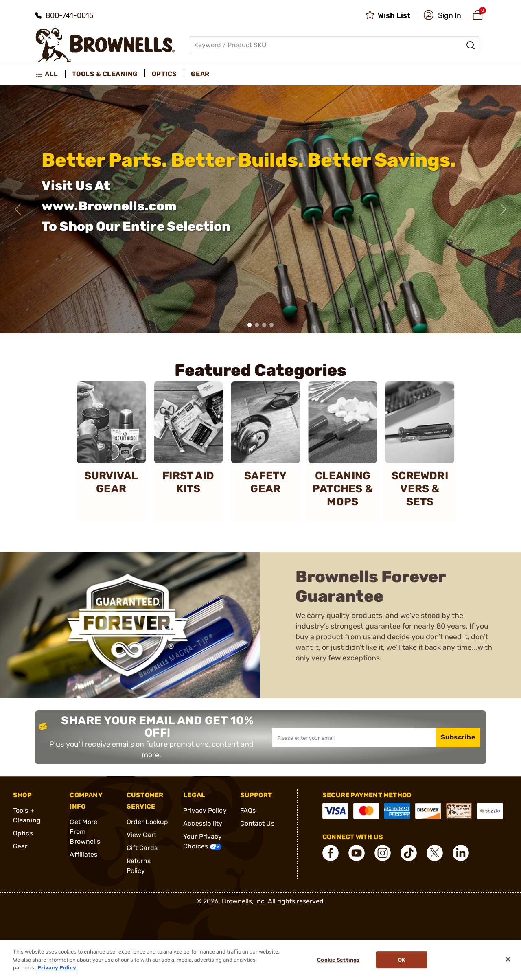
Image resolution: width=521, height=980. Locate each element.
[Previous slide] (18, 209)
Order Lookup (147, 822)
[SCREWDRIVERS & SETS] (420, 452)
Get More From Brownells (85, 832)
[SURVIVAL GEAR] (111, 452)
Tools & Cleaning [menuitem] (105, 74)
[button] (442, 15)
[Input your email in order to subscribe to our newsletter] (354, 737)
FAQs (248, 810)
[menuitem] (50, 74)
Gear (20, 846)
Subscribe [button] (458, 737)
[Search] (471, 45)
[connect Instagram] (383, 853)
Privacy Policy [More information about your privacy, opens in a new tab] (57, 968)
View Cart (141, 835)
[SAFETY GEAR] (265, 452)
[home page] (105, 45)
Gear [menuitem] (200, 74)
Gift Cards (142, 848)
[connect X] (435, 853)
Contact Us (257, 823)
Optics (23, 833)
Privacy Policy (205, 810)
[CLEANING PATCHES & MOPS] (343, 452)
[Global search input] (334, 45)
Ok (402, 960)
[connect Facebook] (331, 853)
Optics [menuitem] (164, 74)
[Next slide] (503, 209)
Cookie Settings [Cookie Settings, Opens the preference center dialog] (338, 960)
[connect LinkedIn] (461, 853)
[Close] (508, 959)
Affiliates (83, 854)
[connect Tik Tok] (409, 853)
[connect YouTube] (357, 853)
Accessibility (203, 823)
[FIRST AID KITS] (188, 452)
